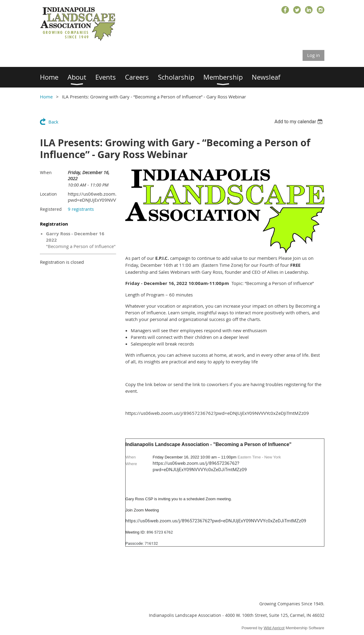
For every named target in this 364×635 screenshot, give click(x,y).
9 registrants (81, 209)
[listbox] (299, 122)
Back (53, 122)
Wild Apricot (274, 628)
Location (48, 194)
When (46, 172)
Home (46, 97)
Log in (313, 55)
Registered (51, 209)
